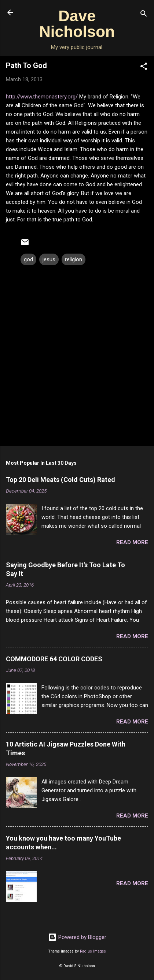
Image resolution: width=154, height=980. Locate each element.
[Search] (144, 15)
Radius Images (93, 951)
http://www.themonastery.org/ (42, 97)
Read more (132, 542)
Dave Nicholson (77, 24)
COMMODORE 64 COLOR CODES (54, 659)
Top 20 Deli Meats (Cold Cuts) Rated (60, 480)
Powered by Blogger (77, 937)
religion (74, 259)
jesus (49, 259)
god (28, 259)
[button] (144, 68)
